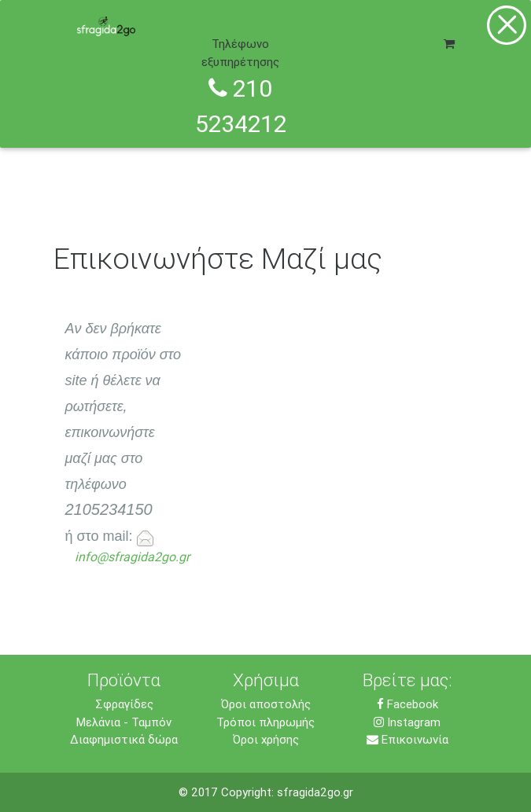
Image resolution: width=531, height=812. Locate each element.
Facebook (407, 704)
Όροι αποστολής (266, 704)
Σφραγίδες (124, 704)
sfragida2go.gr (315, 792)
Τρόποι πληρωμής (265, 722)
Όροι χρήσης (266, 739)
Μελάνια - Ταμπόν (124, 722)
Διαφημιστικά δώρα (124, 739)
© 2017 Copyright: (228, 792)
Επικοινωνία (407, 739)
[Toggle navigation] (464, 21)
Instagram (407, 722)
